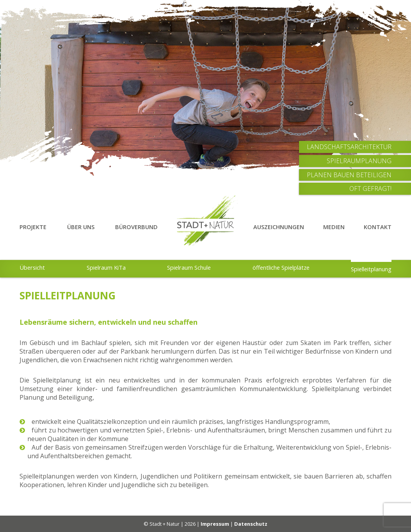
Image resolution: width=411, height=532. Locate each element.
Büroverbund (136, 227)
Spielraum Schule (189, 267)
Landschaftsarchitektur (349, 147)
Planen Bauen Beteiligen (349, 175)
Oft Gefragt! (370, 189)
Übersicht (32, 267)
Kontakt (378, 227)
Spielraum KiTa (106, 267)
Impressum (215, 524)
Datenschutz (251, 524)
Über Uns (81, 227)
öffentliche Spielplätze (281, 267)
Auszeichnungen (279, 227)
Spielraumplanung (359, 161)
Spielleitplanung (371, 269)
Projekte (33, 227)
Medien (334, 227)
